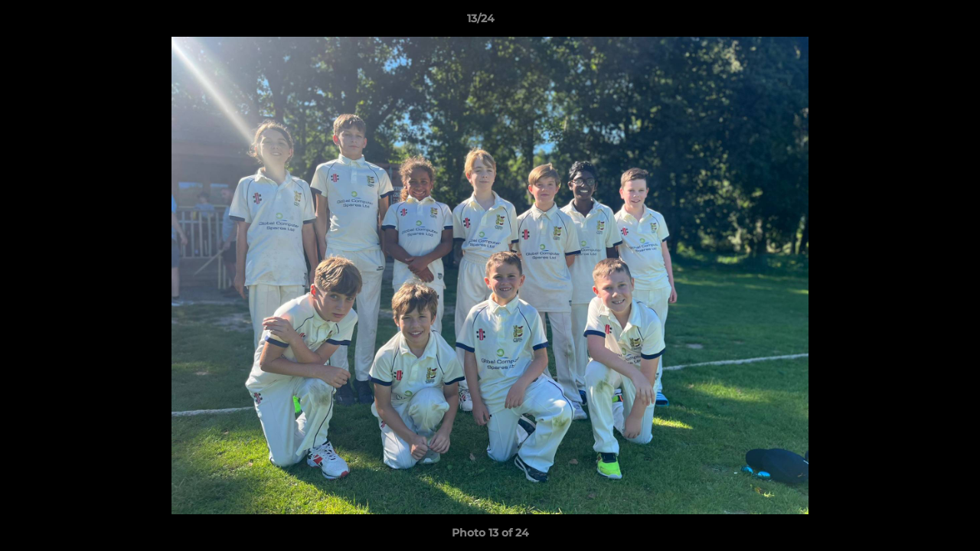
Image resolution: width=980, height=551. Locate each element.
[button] (916, 22)
